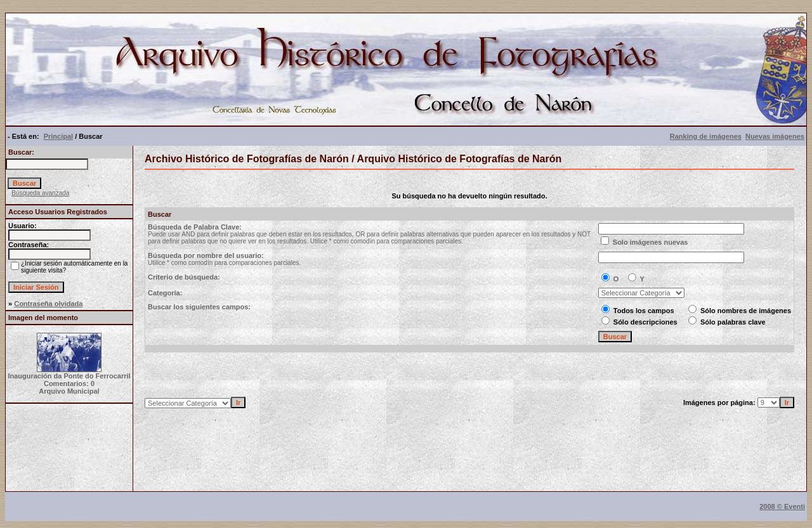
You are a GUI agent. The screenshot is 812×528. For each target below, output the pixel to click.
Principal (58, 136)
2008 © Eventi (782, 506)
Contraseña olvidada (48, 304)
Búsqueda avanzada (40, 193)
